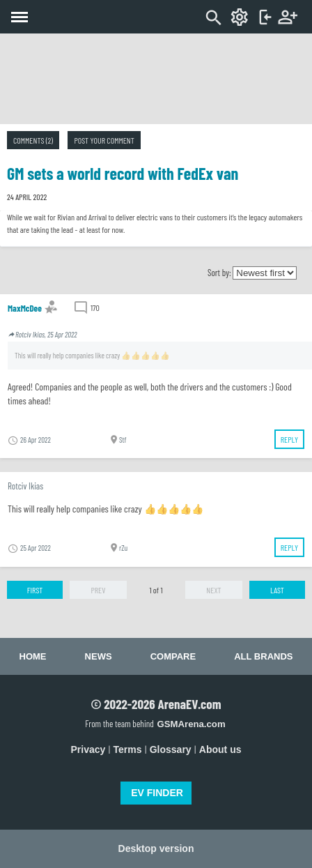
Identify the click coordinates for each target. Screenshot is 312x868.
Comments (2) (33, 140)
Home (33, 656)
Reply (289, 439)
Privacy (88, 749)
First (35, 590)
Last (277, 590)
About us (220, 749)
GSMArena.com (191, 724)
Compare (173, 656)
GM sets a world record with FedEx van (123, 173)
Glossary (171, 749)
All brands (263, 656)
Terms (128, 749)
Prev (98, 590)
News (99, 656)
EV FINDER (157, 793)
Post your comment (104, 140)
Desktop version (156, 848)
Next (213, 590)
